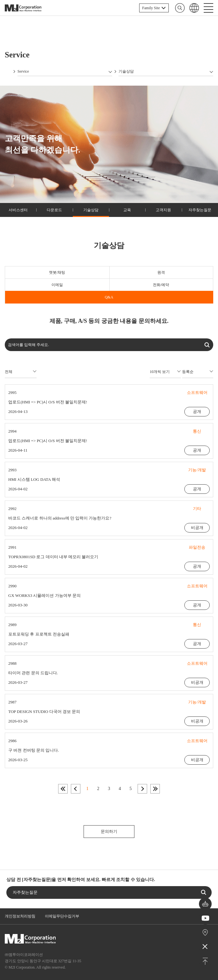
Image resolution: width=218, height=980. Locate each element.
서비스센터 (18, 210)
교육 (127, 210)
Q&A (109, 297)
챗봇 (205, 904)
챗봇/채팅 (57, 272)
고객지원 (163, 210)
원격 (161, 272)
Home (8, 71)
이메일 (57, 285)
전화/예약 (161, 285)
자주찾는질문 (200, 210)
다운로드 (54, 210)
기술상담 (91, 210)
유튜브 (205, 918)
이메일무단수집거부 (62, 916)
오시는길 (205, 932)
